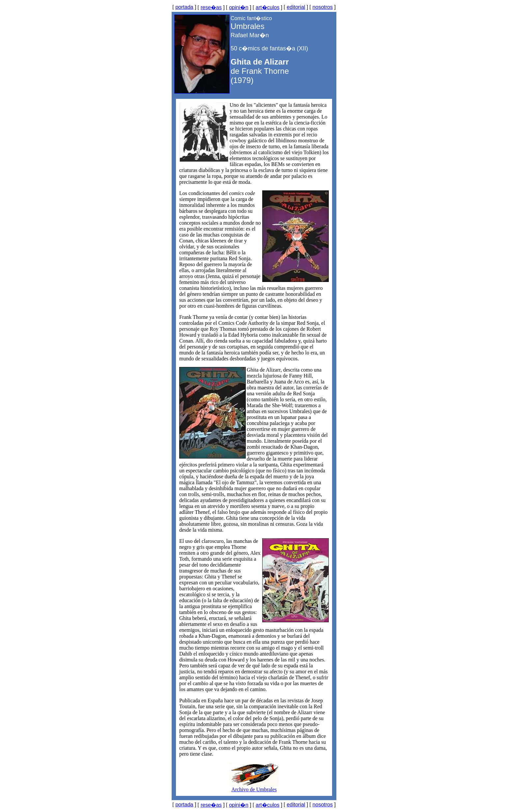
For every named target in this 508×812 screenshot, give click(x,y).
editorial (296, 7)
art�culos (268, 7)
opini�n (239, 7)
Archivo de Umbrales (254, 787)
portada (184, 7)
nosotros (323, 7)
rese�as (211, 7)
